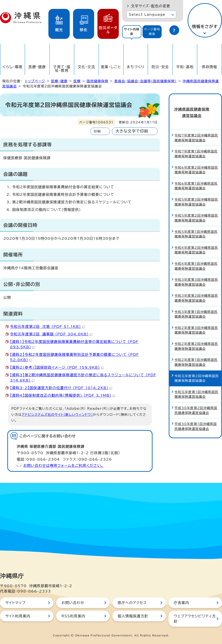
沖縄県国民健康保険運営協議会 (195, 108)
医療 (77, 81)
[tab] (132, 32)
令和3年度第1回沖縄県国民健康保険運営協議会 (196, 306)
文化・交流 (86, 67)
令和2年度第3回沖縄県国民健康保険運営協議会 (196, 322)
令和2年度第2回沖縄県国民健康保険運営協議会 (196, 338)
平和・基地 (185, 67)
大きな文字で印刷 (132, 131)
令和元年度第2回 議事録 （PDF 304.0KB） (51, 334)
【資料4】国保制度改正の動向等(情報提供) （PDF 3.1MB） (63, 395)
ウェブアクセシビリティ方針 (195, 619)
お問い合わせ (73, 603)
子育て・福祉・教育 (62, 69)
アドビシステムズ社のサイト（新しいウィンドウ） (57, 415)
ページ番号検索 (152, 32)
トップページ (35, 81)
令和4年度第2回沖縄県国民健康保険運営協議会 (196, 242)
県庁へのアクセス (132, 603)
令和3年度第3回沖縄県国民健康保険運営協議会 (196, 274)
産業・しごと (111, 67)
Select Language (147, 14)
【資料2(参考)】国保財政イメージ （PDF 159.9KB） (57, 367)
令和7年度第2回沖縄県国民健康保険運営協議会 (196, 130)
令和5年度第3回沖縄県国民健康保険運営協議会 (196, 193)
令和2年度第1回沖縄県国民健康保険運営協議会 (196, 354)
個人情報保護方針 (133, 616)
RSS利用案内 (73, 616)
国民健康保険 (97, 81)
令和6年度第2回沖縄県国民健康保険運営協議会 (196, 161)
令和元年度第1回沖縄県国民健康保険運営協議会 (196, 386)
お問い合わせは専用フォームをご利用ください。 (63, 466)
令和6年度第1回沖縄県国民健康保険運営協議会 (196, 177)
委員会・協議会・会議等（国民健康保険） (146, 81)
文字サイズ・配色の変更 (151, 6)
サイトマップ (15, 603)
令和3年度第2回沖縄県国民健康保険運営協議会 (196, 290)
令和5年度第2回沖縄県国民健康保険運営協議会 (196, 210)
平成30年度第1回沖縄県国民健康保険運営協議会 (196, 418)
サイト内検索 (132, 32)
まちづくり (136, 67)
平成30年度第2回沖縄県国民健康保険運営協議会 (196, 402)
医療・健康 (37, 67)
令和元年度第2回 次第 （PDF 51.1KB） (47, 327)
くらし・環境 (13, 67)
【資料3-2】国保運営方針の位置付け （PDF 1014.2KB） (61, 388)
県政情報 (209, 67)
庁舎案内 (181, 603)
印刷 (97, 131)
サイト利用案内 (18, 616)
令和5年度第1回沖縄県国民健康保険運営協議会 (196, 226)
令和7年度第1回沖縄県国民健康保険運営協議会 (196, 146)
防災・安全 (160, 67)
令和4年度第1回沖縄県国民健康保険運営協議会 (196, 258)
